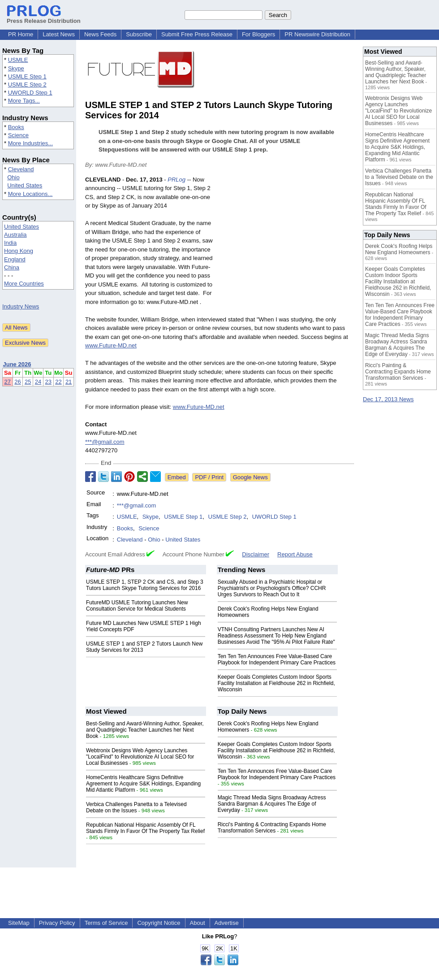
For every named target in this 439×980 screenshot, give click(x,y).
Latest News (59, 34)
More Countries (24, 284)
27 (8, 382)
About (198, 923)
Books (16, 127)
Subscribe (139, 34)
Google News (250, 477)
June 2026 (17, 364)
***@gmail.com (105, 442)
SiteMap (19, 923)
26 (17, 382)
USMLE (18, 60)
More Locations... (30, 194)
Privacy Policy (57, 923)
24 (38, 382)
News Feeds (100, 34)
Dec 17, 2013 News (388, 399)
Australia (15, 235)
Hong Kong (19, 251)
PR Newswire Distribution (317, 34)
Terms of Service (106, 923)
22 (58, 382)
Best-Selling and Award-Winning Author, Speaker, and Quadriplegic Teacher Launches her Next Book (145, 730)
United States (25, 185)
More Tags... (24, 101)
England (15, 259)
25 (28, 382)
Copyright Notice (159, 923)
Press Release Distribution (44, 17)
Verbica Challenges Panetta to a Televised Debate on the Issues (136, 807)
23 (48, 382)
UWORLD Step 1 (30, 93)
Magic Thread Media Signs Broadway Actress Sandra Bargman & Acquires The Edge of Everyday (272, 804)
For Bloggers (258, 34)
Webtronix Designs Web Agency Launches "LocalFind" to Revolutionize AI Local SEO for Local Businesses (140, 757)
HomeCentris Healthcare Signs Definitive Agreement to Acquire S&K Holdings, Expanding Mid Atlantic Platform (143, 784)
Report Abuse (295, 554)
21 (69, 382)
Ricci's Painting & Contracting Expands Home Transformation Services (272, 828)
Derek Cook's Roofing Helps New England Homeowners (399, 249)
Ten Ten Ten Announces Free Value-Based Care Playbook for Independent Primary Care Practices (277, 659)
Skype (16, 68)
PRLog (176, 180)
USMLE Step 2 (27, 85)
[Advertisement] (287, 241)
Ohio (13, 177)
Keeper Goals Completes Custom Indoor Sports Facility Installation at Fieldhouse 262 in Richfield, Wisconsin (276, 683)
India (10, 243)
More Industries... (30, 143)
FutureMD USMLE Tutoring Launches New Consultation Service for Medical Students (137, 606)
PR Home (21, 34)
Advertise (227, 923)
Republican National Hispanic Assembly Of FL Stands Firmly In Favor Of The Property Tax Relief (145, 828)
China (12, 267)
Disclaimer (256, 554)
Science (18, 135)
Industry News (21, 306)
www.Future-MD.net (111, 345)
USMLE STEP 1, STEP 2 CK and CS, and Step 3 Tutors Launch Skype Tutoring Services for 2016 (145, 585)
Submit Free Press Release (197, 34)
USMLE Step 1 (27, 76)
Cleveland (21, 169)
